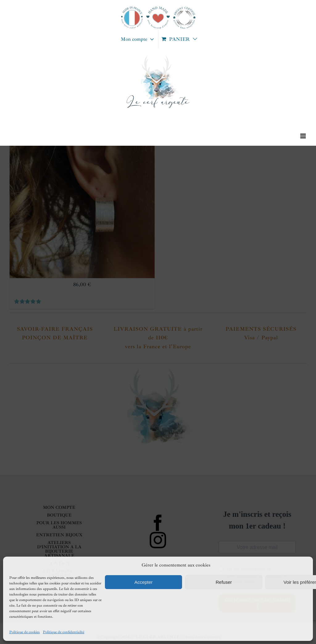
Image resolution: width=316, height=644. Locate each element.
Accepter (143, 582)
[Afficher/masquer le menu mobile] (304, 136)
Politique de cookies (25, 632)
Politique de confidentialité (64, 632)
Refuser (224, 582)
